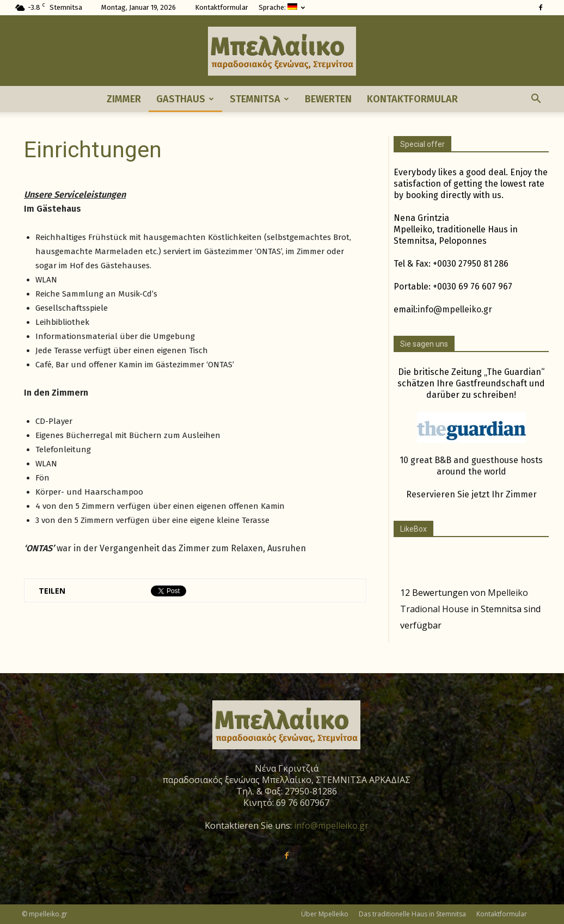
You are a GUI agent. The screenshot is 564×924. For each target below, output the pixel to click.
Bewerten (328, 99)
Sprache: (282, 7)
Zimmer (124, 99)
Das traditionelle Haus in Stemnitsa (412, 914)
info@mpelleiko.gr (455, 309)
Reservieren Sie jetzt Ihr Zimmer (471, 494)
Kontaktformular (222, 7)
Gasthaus (185, 99)
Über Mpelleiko (325, 914)
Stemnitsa (259, 99)
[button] (536, 99)
